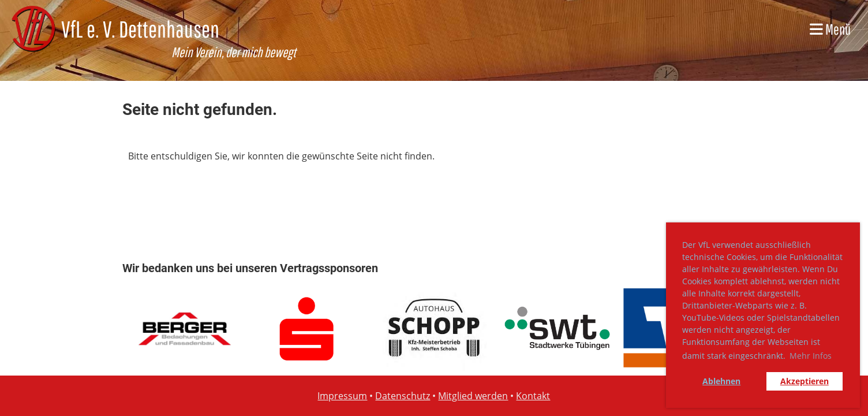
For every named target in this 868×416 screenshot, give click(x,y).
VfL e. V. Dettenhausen (140, 29)
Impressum (342, 396)
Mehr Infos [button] (811, 356)
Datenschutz (403, 396)
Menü (830, 29)
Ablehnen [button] (721, 381)
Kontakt (533, 396)
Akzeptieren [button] (805, 381)
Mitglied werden (473, 396)
